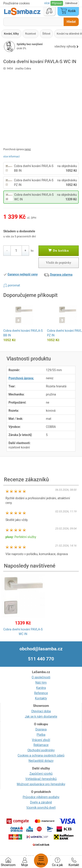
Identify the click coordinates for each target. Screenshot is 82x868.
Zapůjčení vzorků (41, 774)
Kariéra (41, 688)
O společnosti (41, 677)
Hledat (71, 22)
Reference (41, 693)
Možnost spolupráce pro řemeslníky (41, 784)
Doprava (41, 729)
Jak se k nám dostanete (41, 716)
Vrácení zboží (41, 740)
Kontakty (41, 698)
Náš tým (41, 683)
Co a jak (58, 862)
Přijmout (57, 3)
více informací (11, 157)
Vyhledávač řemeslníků (41, 779)
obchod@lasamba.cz (41, 649)
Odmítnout (71, 3)
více (47, 3)
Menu (41, 861)
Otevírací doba (41, 711)
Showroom (8, 862)
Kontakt (74, 862)
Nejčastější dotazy (41, 761)
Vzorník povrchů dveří (41, 808)
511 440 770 (41, 659)
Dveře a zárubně (41, 802)
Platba (41, 735)
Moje (25, 862)
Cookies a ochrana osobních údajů (41, 755)
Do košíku (59, 251)
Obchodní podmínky (41, 750)
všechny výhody (67, 46)
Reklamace (41, 745)
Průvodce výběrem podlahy (41, 797)
